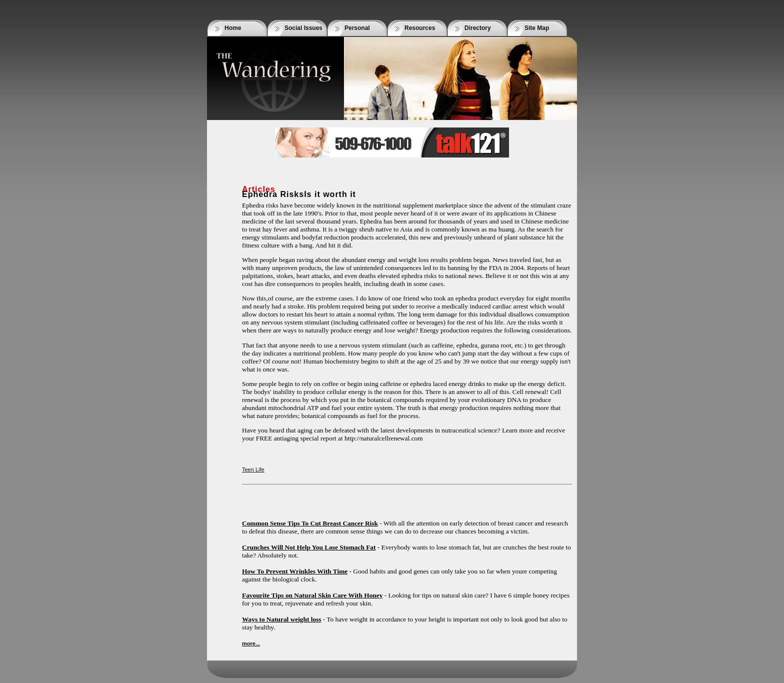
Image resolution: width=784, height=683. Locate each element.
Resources (420, 28)
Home (233, 28)
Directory (478, 28)
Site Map (537, 28)
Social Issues (303, 28)
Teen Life (253, 469)
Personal (357, 28)
